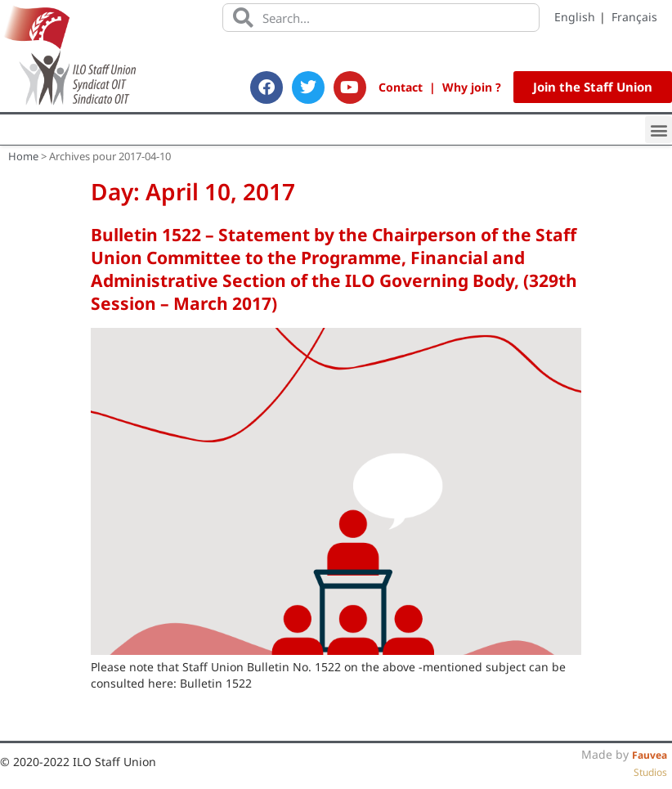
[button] (659, 130)
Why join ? (472, 87)
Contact (401, 87)
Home (23, 156)
